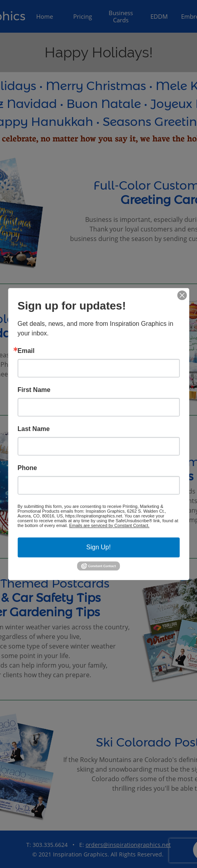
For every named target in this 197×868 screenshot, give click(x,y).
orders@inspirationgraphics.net (128, 845)
